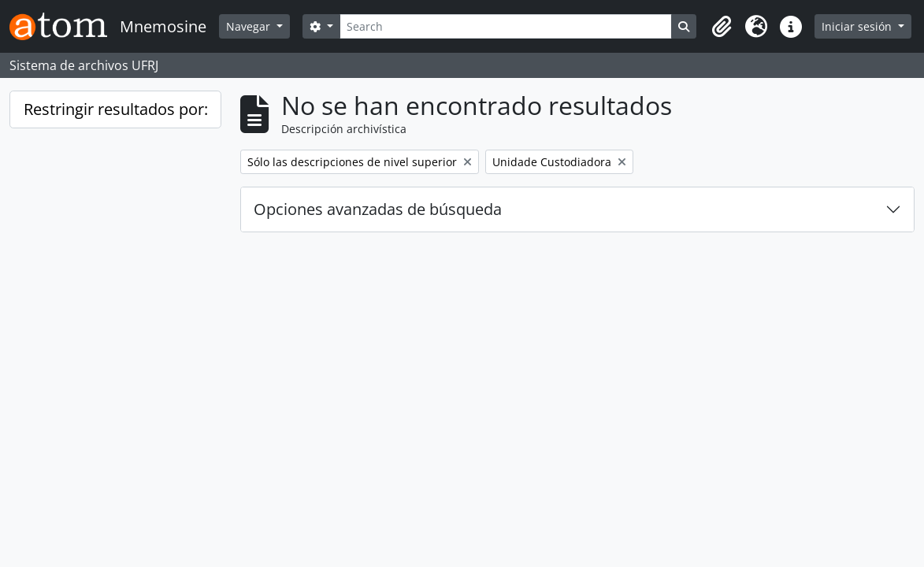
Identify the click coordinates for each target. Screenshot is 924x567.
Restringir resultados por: (116, 109)
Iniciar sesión (858, 26)
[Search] (506, 26)
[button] (722, 27)
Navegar (250, 26)
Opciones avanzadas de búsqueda (378, 209)
